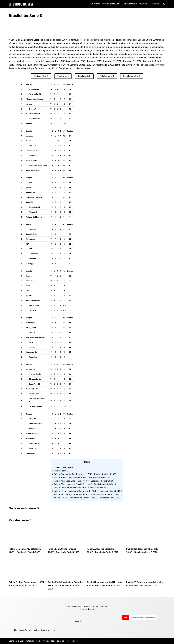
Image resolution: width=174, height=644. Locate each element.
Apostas (155, 4)
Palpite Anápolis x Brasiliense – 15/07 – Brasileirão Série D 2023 (83, 481)
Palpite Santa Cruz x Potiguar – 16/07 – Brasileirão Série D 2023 (82, 478)
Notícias (96, 4)
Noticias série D (41, 76)
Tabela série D (84, 76)
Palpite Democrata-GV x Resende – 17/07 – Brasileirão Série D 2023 (84, 474)
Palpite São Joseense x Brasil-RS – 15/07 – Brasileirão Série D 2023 (84, 484)
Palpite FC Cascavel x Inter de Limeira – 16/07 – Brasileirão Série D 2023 (87, 498)
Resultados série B (132, 76)
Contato (83, 606)
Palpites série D (107, 76)
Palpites (145, 4)
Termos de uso (87, 609)
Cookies (104, 606)
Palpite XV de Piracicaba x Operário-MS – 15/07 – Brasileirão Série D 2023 (87, 491)
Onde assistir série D (63, 467)
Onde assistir (130, 4)
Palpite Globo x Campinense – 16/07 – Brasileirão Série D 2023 (82, 488)
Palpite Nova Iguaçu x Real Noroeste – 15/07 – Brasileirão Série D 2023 (86, 494)
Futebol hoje (63, 76)
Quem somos (72, 606)
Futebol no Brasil (113, 4)
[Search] (164, 4)
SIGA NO (79, 621)
